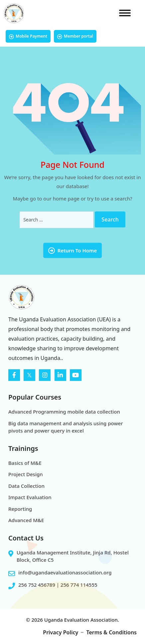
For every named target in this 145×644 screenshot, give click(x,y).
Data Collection (26, 486)
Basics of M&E (25, 463)
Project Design (26, 474)
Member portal (75, 36)
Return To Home (72, 251)
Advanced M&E (26, 520)
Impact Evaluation (30, 497)
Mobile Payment (28, 36)
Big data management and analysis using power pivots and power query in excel (66, 427)
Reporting (20, 509)
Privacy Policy (61, 632)
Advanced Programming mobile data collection (64, 412)
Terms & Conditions (111, 632)
